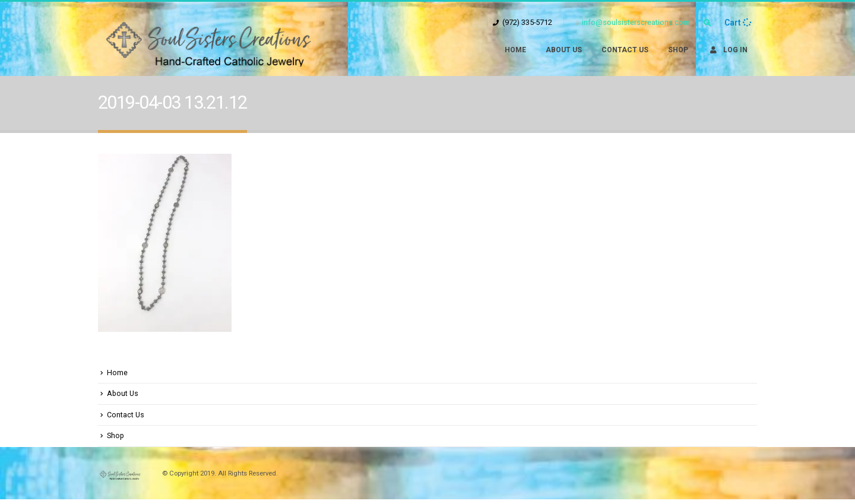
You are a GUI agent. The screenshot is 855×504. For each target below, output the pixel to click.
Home (515, 50)
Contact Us (625, 50)
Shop (678, 50)
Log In (728, 50)
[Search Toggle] (707, 23)
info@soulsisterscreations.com (633, 22)
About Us (564, 50)
